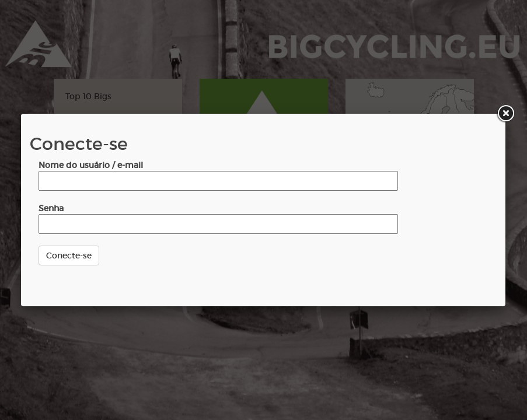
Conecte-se (69, 256)
